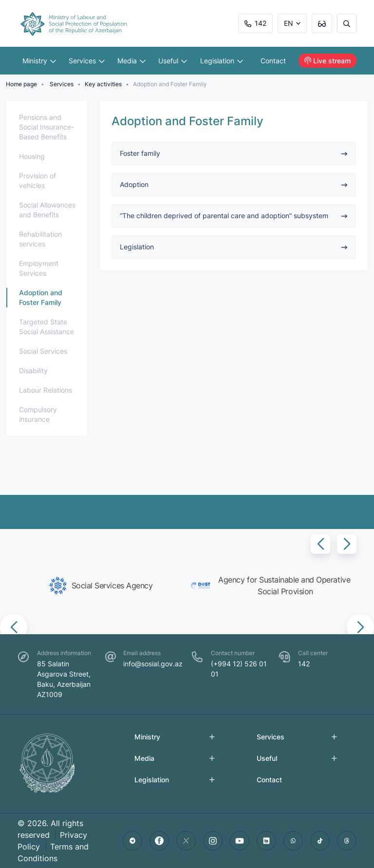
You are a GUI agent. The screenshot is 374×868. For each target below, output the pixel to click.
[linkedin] (266, 841)
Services (87, 61)
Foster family (234, 153)
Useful (173, 61)
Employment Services (39, 268)
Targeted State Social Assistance (47, 327)
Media (132, 61)
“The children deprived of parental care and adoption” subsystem (234, 216)
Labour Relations (46, 390)
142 (255, 23)
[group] (100, 585)
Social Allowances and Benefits (47, 210)
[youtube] (240, 841)
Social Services (43, 351)
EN (289, 23)
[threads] (347, 841)
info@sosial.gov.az (153, 664)
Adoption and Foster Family (41, 297)
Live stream (328, 61)
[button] (320, 544)
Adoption (234, 184)
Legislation (222, 61)
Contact (274, 61)
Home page (21, 84)
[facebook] (159, 841)
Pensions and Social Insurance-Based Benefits (47, 127)
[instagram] (213, 841)
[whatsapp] (293, 841)
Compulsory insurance (38, 414)
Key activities (103, 84)
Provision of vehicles (37, 180)
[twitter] (186, 841)
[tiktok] (320, 841)
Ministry (39, 61)
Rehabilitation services (40, 239)
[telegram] (132, 841)
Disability (33, 370)
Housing (32, 156)
